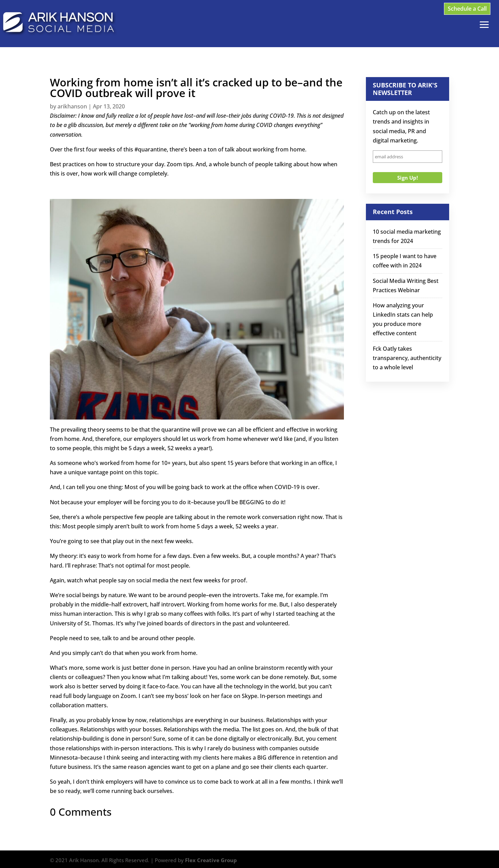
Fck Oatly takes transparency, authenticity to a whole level (407, 358)
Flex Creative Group (211, 860)
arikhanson (72, 106)
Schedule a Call (467, 9)
